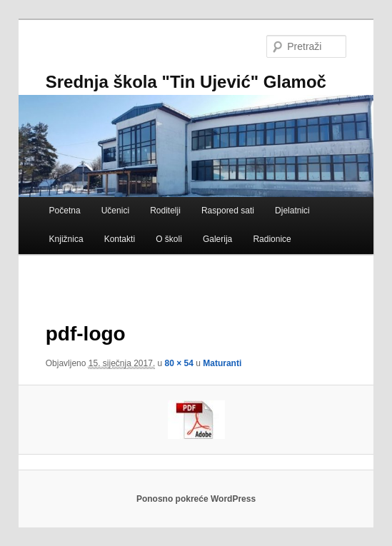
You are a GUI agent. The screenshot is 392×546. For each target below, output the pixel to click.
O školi (169, 239)
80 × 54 (179, 363)
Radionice (272, 239)
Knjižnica (66, 239)
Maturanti (222, 363)
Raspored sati (228, 211)
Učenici (115, 211)
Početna (65, 211)
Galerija (217, 239)
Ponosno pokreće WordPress (196, 499)
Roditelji (165, 211)
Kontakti (120, 239)
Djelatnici (292, 211)
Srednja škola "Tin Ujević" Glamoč (186, 82)
